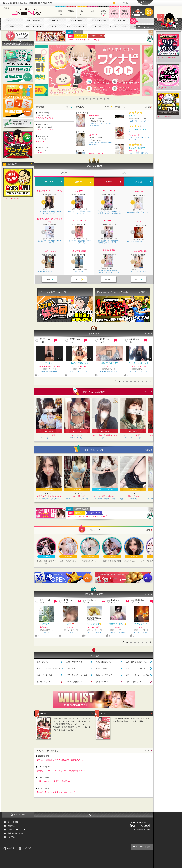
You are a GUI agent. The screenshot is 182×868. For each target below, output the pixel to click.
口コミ (55, 26)
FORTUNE (40, 153)
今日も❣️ (70, 624)
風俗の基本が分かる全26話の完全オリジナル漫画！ (122, 292)
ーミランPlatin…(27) (79, 366)
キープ (124, 3)
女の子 (133, 27)
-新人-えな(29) (133, 496)
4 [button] (90, 99)
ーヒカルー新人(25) (49, 251)
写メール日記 (76, 21)
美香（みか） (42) (135, 151)
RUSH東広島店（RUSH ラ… (109, 371)
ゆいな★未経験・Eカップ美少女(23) (49, 220)
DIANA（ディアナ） (77, 438)
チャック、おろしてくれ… (139, 363)
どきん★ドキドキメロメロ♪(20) (49, 191)
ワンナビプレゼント (149, 12)
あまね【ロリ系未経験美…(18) (105, 435)
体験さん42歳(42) (96, 154)
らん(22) (70, 627)
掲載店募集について (15, 833)
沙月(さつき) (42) (134, 135)
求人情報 (98, 26)
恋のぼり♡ (46, 624)
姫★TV (55, 21)
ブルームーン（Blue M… (94, 632)
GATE (102, 713)
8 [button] (105, 99)
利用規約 (11, 837)
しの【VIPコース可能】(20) (49, 435)
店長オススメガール (33, 26)
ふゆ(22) (118, 627)
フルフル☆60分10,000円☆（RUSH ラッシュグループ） (49, 212)
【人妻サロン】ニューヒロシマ (139, 121)
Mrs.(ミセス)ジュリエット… (139, 371)
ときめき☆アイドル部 (45, 118)
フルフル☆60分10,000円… (49, 371)
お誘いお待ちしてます (109, 363)
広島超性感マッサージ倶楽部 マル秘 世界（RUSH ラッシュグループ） (109, 212)
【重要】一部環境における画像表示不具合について (60, 760)
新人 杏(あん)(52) (79, 251)
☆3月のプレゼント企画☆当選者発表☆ (54, 781)
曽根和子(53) (94, 116)
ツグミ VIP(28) (77, 435)
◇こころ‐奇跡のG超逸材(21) (105, 496)
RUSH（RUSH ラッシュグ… (79, 371)
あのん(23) (93, 135)
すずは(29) (79, 191)
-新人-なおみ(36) (79, 220)
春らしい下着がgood (137, 148)
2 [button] (83, 99)
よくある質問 (13, 822)
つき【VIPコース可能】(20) (133, 435)
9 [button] (108, 99)
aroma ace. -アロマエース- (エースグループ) (88, 517)
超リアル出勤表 (33, 21)
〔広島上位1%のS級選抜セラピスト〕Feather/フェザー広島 (105, 499)
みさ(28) (142, 627)
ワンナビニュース (119, 26)
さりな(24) (139, 192)
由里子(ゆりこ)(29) (139, 366)
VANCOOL (40, 141)
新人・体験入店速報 (76, 26)
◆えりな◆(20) (109, 250)
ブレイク (105, 438)
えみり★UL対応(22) (94, 627)
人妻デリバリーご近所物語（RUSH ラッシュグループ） (79, 212)
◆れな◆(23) (109, 220)
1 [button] (80, 99)
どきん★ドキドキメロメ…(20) (49, 496)
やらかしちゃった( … (142, 624)
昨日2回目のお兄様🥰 (118, 624)
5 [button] (94, 99)
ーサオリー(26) (109, 366)
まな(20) (139, 221)
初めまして (133, 116)
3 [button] (87, 99)
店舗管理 (11, 848)
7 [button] (101, 99)
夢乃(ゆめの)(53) (46, 627)
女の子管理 (27, 848)
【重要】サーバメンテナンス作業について (56, 792)
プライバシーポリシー (16, 830)
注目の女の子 (119, 21)
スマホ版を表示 (20, 815)
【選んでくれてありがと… (79, 363)
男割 (12, 26)
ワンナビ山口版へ (143, 847)
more (149, 392)
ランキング (12, 21)
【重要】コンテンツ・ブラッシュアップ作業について (61, 771)
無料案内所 (12, 164)
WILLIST (44, 713)
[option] (95, 70)
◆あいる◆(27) (109, 191)
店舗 (133, 21)
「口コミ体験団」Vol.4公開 (53, 292)
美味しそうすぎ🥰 (94, 624)
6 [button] (97, 99)
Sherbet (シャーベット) (49, 438)
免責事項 (11, 826)
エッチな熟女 (79, 271)
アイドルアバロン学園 (45, 130)
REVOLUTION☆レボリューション (139, 212)
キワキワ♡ (49, 363)
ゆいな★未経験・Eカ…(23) (49, 366)
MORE (69, 107)
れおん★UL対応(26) (139, 251)
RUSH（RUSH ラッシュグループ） (84, 40)
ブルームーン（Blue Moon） (138, 271)
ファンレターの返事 (98, 21)
